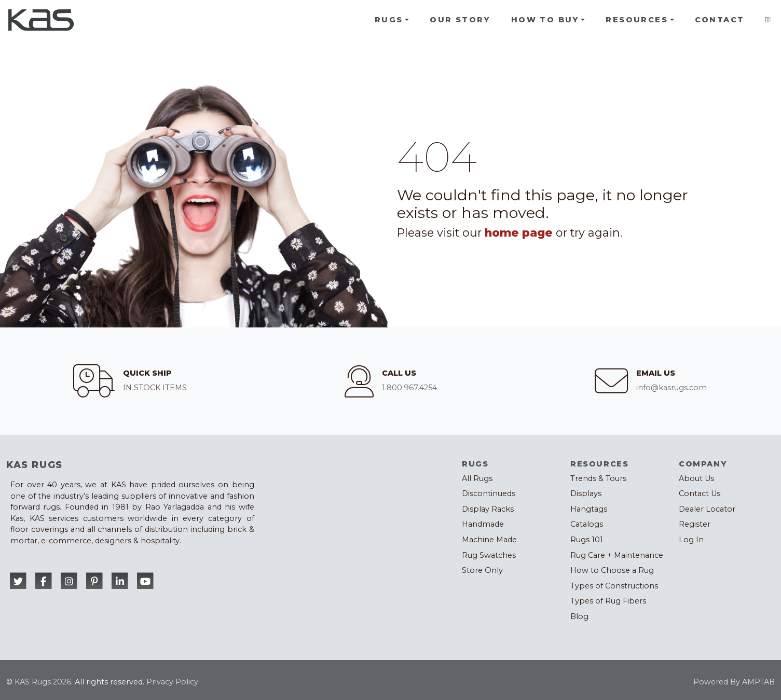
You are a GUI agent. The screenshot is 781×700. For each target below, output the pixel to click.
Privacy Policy (172, 682)
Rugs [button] (389, 20)
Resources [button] (637, 20)
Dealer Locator (707, 509)
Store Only (482, 570)
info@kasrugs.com (672, 388)
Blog (579, 616)
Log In (691, 540)
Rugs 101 (587, 540)
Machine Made (489, 540)
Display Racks (488, 509)
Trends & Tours (598, 478)
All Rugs (477, 478)
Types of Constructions (614, 586)
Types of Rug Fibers (608, 601)
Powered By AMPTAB (734, 682)
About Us (696, 478)
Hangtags (589, 509)
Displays (586, 493)
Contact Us (700, 493)
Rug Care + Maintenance (617, 555)
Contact (720, 20)
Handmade (483, 524)
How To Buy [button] (545, 20)
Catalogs (587, 524)
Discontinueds (489, 493)
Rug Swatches (489, 555)
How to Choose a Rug (612, 570)
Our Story (460, 20)
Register (695, 524)
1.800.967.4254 (409, 388)
